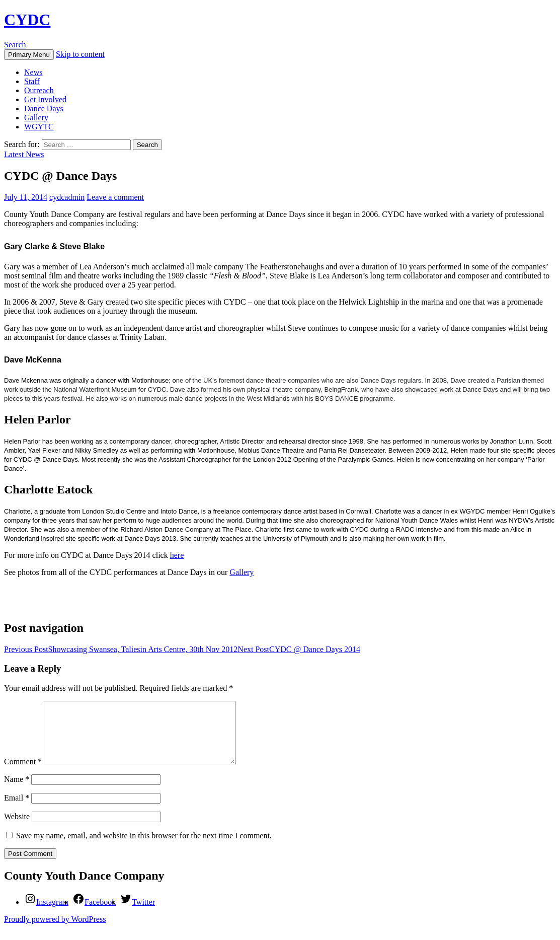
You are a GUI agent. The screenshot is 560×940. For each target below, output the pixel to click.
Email (17, 810)
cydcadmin (67, 197)
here (177, 555)
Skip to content (80, 54)
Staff (32, 81)
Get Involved (45, 99)
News (33, 72)
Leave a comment (115, 197)
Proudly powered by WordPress (55, 931)
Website (17, 828)
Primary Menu (29, 55)
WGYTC (39, 127)
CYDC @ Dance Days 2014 (299, 649)
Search (15, 45)
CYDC (27, 20)
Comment (23, 774)
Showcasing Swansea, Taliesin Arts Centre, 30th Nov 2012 (121, 649)
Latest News (24, 154)
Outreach (39, 90)
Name (17, 791)
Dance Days (44, 109)
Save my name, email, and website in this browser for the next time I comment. (144, 848)
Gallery (36, 118)
